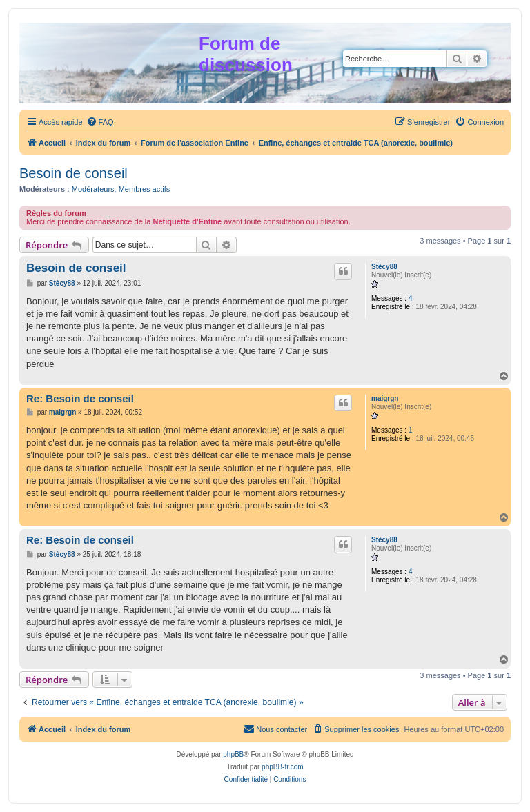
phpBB (233, 754)
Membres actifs (145, 189)
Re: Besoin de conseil (80, 398)
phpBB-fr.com (283, 767)
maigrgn (385, 398)
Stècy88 (384, 267)
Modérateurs (93, 189)
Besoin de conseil (73, 173)
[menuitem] (100, 122)
